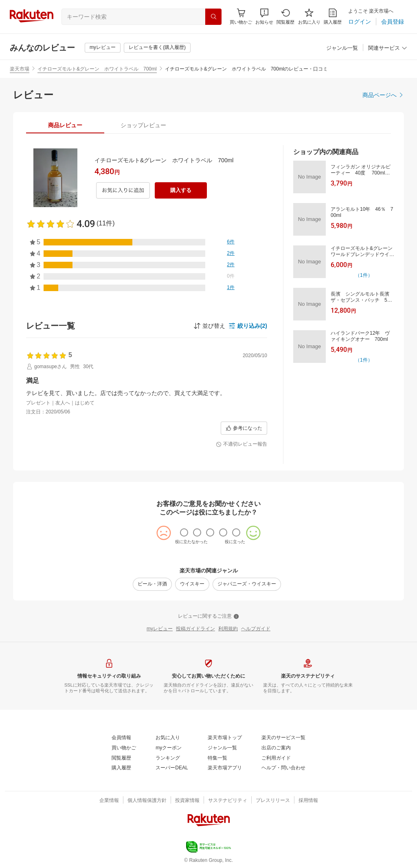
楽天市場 (20, 69)
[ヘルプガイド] (256, 629)
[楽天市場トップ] (225, 738)
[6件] (231, 242)
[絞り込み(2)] (248, 326)
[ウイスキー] (192, 584)
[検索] (213, 17)
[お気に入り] (309, 17)
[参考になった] (244, 428)
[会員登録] (393, 22)
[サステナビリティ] (228, 801)
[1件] (231, 288)
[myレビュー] (103, 48)
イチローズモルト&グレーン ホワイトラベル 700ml (97, 69)
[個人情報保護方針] (147, 801)
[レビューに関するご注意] (208, 616)
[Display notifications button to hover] (241, 17)
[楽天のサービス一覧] (283, 738)
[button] (264, 17)
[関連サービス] (388, 48)
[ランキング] (168, 758)
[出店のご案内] (276, 748)
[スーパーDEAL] (172, 768)
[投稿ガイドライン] (195, 629)
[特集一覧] (217, 758)
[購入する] (181, 190)
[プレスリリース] (273, 801)
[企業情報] (109, 801)
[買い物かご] (124, 748)
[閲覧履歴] (285, 17)
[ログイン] (360, 22)
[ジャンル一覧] (342, 48)
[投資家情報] (187, 801)
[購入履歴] (333, 17)
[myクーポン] (169, 748)
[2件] (231, 254)
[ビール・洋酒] (152, 584)
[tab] (65, 125)
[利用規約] (228, 629)
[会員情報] (121, 738)
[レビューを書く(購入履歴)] (157, 48)
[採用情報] (308, 801)
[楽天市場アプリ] (225, 768)
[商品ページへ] (383, 95)
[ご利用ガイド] (276, 758)
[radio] (184, 532)
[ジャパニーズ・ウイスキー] (247, 584)
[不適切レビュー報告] (241, 444)
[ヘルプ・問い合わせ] (283, 768)
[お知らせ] (264, 17)
